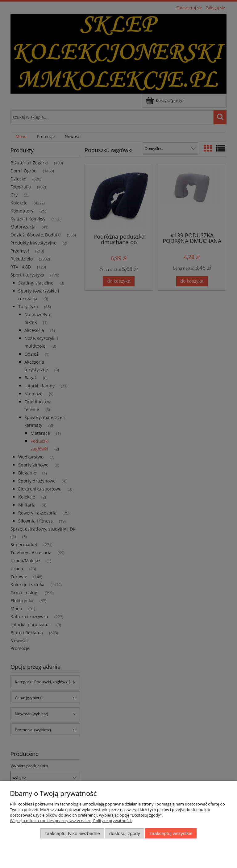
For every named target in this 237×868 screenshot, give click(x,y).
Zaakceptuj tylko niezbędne (72, 833)
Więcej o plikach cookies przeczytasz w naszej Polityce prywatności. (71, 821)
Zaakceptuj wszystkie (171, 833)
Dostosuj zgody (125, 833)
